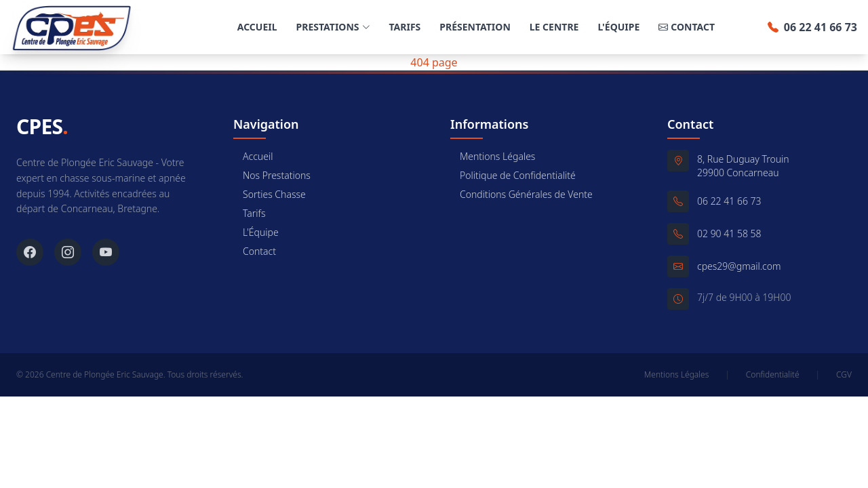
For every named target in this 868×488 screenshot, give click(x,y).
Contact (687, 27)
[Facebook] (30, 252)
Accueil (257, 27)
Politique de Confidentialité (513, 175)
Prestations (333, 27)
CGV (844, 375)
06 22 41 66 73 (812, 27)
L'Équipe (618, 27)
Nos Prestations (272, 175)
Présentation (475, 27)
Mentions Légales (493, 156)
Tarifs (405, 27)
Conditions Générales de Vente (521, 194)
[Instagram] (68, 252)
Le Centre (554, 27)
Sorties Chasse (270, 194)
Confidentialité (773, 375)
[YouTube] (106, 252)
